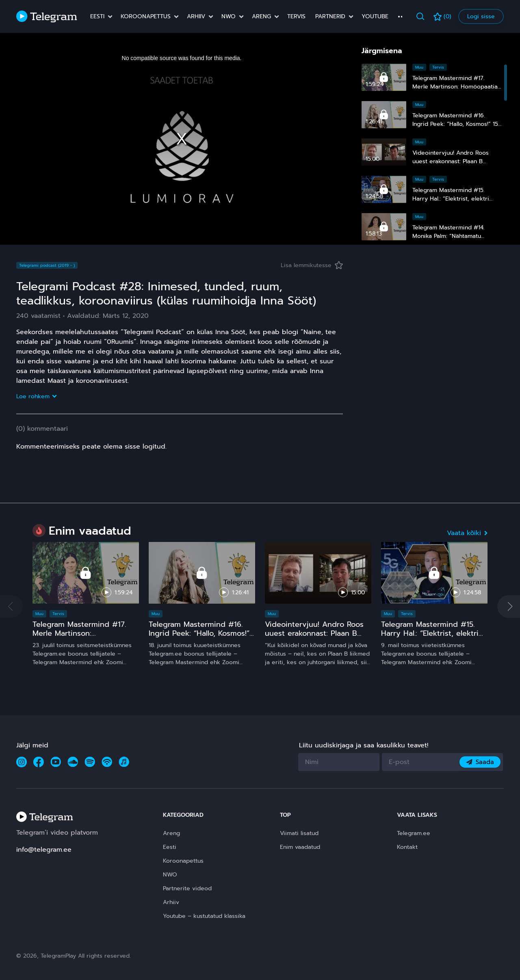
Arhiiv (196, 17)
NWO (229, 17)
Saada (480, 762)
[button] (509, 607)
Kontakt (407, 847)
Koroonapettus (146, 17)
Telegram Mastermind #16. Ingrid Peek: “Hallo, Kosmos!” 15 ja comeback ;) (455, 124)
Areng (261, 17)
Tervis (296, 17)
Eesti (97, 17)
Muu (419, 67)
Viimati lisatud (299, 833)
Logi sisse (481, 16)
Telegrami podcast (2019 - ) (47, 265)
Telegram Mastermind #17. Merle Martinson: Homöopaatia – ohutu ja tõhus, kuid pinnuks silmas (80, 637)
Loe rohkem (36, 396)
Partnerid (330, 17)
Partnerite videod (187, 888)
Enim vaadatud (300, 847)
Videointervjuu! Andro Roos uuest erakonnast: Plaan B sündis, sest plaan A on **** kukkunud (315, 637)
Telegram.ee (414, 833)
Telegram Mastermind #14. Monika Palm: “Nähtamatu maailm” (448, 236)
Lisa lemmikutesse (312, 265)
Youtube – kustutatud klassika (204, 916)
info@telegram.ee (44, 850)
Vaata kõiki (467, 533)
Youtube (375, 17)
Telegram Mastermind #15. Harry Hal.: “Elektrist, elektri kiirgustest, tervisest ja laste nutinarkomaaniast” (432, 637)
